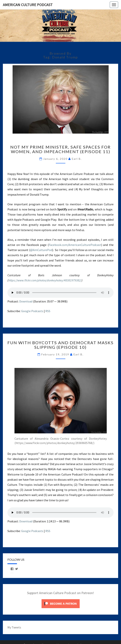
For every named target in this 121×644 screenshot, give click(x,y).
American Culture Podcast (28, 5)
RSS (48, 311)
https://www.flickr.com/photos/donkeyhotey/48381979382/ (45, 280)
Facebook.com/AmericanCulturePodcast (75, 245)
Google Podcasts (32, 311)
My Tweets (14, 627)
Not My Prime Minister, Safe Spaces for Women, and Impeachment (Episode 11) (61, 149)
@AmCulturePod (41, 250)
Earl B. (77, 159)
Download (26, 301)
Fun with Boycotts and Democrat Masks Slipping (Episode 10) (61, 345)
